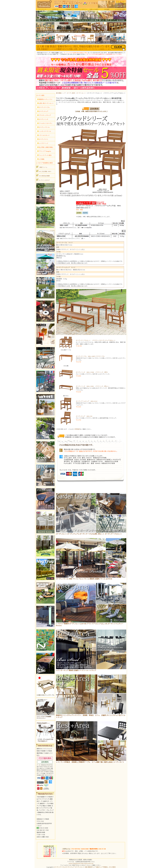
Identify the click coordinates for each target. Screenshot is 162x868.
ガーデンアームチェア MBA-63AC (87, 401)
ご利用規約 (68, 9)
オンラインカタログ (43, 180)
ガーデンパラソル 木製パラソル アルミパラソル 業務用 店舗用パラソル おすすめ (84, 579)
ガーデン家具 (71, 93)
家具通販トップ (61, 93)
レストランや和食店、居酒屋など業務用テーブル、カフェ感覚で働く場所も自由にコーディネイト (90, 762)
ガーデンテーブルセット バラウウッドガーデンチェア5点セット (96, 340)
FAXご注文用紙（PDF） (44, 171)
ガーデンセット (81, 93)
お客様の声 (55, 9)
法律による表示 (94, 9)
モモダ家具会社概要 (43, 175)
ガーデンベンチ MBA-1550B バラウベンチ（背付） (92, 372)
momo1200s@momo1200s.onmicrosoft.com (81, 863)
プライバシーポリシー (81, 9)
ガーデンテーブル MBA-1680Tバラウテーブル (90, 356)
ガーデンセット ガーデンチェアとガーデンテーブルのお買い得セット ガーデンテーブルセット (89, 534)
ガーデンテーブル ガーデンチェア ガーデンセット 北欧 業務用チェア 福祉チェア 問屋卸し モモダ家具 (85, 867)
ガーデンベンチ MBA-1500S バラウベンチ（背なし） (93, 386)
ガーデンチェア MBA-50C (84, 416)
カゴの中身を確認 (120, 9)
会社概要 (107, 9)
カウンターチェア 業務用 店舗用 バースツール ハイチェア (76, 670)
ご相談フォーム (42, 167)
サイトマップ (42, 9)
